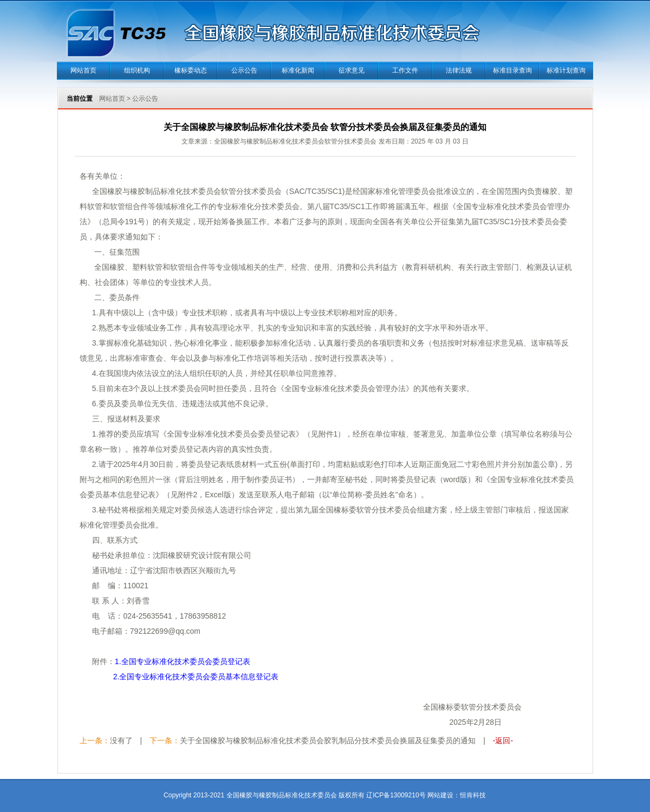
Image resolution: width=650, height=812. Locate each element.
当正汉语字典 (486, 779)
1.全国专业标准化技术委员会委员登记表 (183, 661)
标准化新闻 (298, 70)
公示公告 (244, 70)
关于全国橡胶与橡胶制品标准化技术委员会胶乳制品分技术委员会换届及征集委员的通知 (328, 740)
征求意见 (352, 70)
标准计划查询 (566, 70)
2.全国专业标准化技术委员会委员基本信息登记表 (196, 677)
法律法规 (459, 70)
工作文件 (405, 70)
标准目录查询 (512, 70)
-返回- (503, 740)
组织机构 (137, 70)
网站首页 (83, 70)
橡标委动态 (191, 70)
